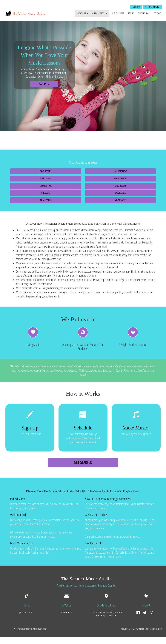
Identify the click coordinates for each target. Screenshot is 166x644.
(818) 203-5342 (152, 7)
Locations (82, 13)
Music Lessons (100, 13)
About (131, 13)
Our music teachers (144, 263)
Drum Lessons (46, 200)
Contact (157, 13)
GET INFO (136, 7)
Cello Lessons (120, 186)
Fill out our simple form (30, 425)
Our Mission (19, 629)
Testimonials (144, 13)
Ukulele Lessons (120, 171)
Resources (33, 629)
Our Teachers (118, 13)
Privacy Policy (42, 629)
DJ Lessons (46, 193)
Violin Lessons (46, 179)
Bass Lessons (120, 193)
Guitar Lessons (46, 186)
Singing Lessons (120, 179)
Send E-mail (66, 612)
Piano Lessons (46, 171)
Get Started (83, 462)
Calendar (26, 629)
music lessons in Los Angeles (55, 292)
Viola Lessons (120, 200)
